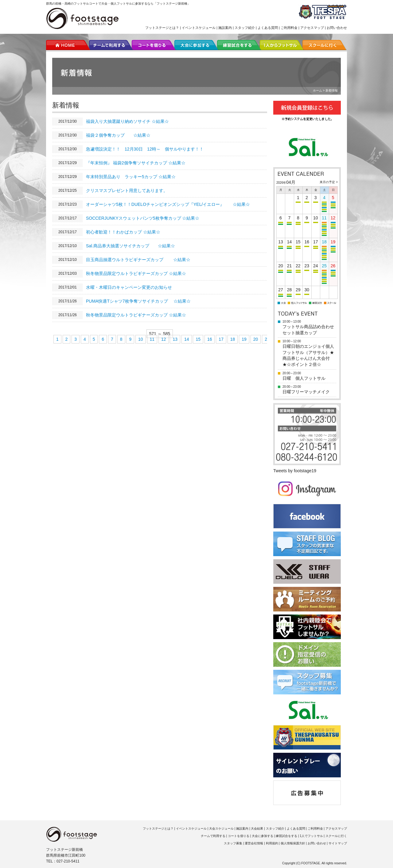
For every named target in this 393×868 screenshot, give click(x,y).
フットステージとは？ (162, 28)
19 (244, 339)
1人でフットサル (311, 836)
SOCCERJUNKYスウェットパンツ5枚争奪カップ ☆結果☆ (143, 218)
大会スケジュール (221, 829)
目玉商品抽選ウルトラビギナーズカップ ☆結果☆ (138, 260)
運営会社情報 (254, 843)
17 (221, 339)
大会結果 (257, 829)
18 (233, 339)
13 (175, 339)
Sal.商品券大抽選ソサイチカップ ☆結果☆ (130, 246)
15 (198, 339)
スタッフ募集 (233, 843)
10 (141, 339)
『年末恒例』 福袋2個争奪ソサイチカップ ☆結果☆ (136, 163)
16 (210, 339)
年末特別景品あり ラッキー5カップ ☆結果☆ (131, 177)
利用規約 (272, 843)
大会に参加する (263, 836)
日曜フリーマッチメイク (306, 392)
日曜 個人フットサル (304, 378)
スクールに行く (336, 836)
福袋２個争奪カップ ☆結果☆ (118, 135)
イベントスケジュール (199, 28)
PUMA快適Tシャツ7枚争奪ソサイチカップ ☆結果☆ (138, 301)
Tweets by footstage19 (295, 471)
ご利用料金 (289, 28)
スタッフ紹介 (245, 28)
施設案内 (225, 28)
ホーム (317, 90)
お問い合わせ (337, 28)
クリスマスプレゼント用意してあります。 (127, 190)
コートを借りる (239, 836)
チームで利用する (213, 836)
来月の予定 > (329, 182)
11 (152, 339)
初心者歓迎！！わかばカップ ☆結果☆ (123, 232)
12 (164, 339)
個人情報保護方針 (293, 843)
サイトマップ (338, 843)
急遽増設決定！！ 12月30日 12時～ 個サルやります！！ (145, 149)
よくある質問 (268, 28)
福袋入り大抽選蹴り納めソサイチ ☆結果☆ (127, 121)
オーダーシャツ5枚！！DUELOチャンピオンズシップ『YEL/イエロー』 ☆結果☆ (168, 204)
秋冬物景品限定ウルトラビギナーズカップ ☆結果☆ (136, 273)
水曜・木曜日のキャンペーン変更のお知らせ (129, 287)
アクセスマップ (312, 28)
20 (256, 339)
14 (187, 339)
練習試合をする (286, 836)
